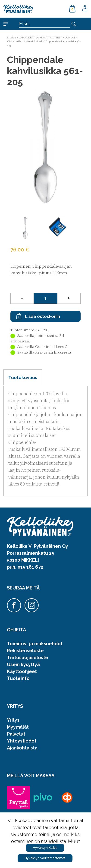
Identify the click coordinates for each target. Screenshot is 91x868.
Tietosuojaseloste (28, 658)
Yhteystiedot (22, 741)
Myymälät (18, 727)
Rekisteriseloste (25, 651)
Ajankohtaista (22, 748)
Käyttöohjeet (22, 671)
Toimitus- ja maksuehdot (35, 644)
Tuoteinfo (18, 678)
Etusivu (11, 38)
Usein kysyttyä (23, 664)
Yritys (13, 720)
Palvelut (16, 734)
